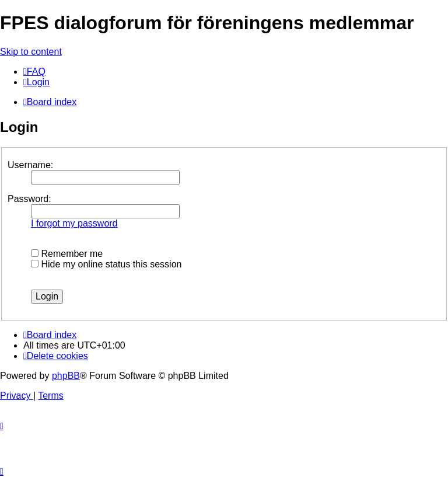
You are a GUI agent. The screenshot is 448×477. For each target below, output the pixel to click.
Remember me (67, 254)
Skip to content (31, 52)
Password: (29, 199)
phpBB (66, 376)
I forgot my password (74, 223)
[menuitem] (34, 72)
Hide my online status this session (106, 264)
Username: (30, 165)
